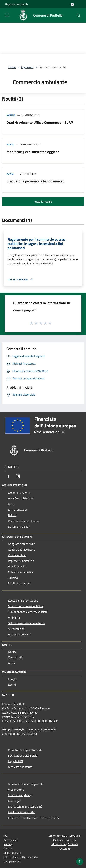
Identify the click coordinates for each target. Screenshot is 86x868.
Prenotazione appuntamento (25, 750)
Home (12, 67)
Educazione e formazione (23, 601)
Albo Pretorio (16, 790)
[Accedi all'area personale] (72, 5)
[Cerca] (79, 16)
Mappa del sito (12, 853)
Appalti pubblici (17, 566)
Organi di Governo (19, 493)
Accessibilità (11, 840)
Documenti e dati (18, 527)
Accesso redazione (68, 846)
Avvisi (10, 145)
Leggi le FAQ (16, 761)
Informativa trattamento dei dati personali (21, 859)
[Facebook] (8, 476)
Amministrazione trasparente (26, 784)
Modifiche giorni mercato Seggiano (33, 152)
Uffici (11, 504)
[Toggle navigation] (7, 15)
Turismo (13, 578)
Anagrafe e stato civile (22, 544)
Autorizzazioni (17, 629)
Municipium (59, 844)
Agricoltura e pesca (20, 634)
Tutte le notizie (43, 201)
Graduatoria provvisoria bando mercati (36, 181)
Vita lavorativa (17, 555)
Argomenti (27, 67)
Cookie (8, 848)
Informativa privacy (20, 795)
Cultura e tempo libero (22, 549)
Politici (12, 515)
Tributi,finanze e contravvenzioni (28, 612)
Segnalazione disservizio (23, 756)
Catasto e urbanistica (21, 572)
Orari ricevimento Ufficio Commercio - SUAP (40, 122)
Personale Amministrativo (24, 521)
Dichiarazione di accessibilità (25, 807)
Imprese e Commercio (21, 561)
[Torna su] (80, 862)
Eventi (12, 685)
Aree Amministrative (21, 498)
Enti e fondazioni (18, 510)
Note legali (15, 801)
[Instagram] (18, 476)
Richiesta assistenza (20, 767)
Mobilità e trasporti (20, 583)
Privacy (8, 844)
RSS (6, 836)
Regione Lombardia (17, 4)
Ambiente (14, 617)
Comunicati (15, 657)
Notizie (11, 115)
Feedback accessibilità (21, 812)
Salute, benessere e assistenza (27, 623)
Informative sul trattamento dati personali (34, 818)
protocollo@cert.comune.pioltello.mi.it (32, 729)
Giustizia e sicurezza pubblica (26, 606)
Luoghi (12, 679)
